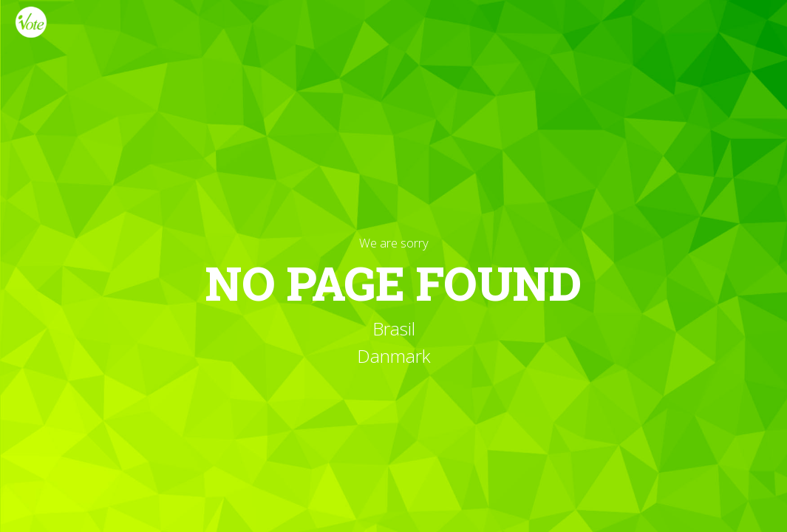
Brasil (394, 328)
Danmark (394, 356)
